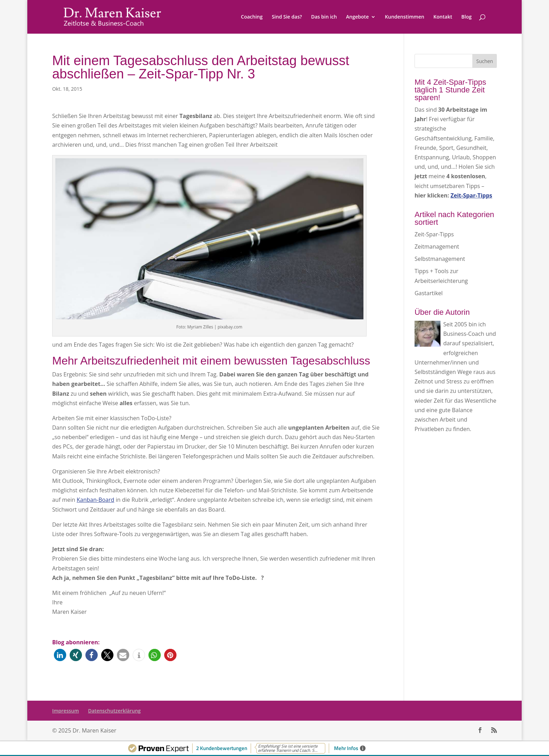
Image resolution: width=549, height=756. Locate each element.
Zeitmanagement (437, 247)
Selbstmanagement (440, 259)
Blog (467, 17)
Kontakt (443, 17)
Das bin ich (324, 17)
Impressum (65, 711)
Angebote (357, 17)
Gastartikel (429, 293)
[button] (60, 655)
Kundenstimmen (404, 17)
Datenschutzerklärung (114, 711)
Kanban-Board (95, 500)
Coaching (252, 17)
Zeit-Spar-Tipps (434, 234)
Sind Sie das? (287, 17)
